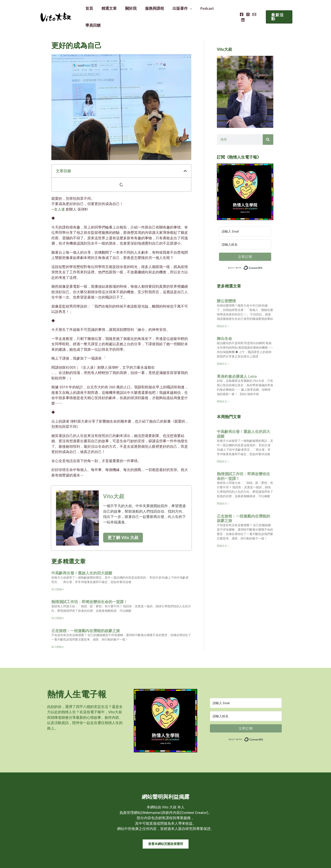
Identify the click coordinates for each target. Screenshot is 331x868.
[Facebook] (240, 10)
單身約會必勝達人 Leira (237, 361)
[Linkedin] (259, 10)
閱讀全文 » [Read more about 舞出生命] (223, 349)
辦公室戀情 (226, 286)
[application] (187, 10)
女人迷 (60, 194)
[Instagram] (246, 10)
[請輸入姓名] (245, 229)
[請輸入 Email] (245, 216)
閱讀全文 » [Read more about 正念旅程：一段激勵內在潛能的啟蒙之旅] (223, 531)
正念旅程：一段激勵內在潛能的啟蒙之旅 (86, 616)
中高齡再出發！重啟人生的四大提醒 (82, 558)
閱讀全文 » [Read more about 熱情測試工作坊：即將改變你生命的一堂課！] (223, 489)
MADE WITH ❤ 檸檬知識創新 (268, 861)
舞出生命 (224, 324)
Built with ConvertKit (263, 252)
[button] (279, 10)
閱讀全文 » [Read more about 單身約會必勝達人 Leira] (223, 386)
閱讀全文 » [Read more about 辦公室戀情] (223, 311)
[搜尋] (268, 125)
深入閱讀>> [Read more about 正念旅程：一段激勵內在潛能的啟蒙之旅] (58, 632)
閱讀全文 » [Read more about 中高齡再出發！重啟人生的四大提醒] (223, 446)
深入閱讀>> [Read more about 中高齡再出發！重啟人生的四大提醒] (58, 574)
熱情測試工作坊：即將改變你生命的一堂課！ (89, 587)
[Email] (252, 10)
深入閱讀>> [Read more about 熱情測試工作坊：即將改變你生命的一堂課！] (58, 603)
